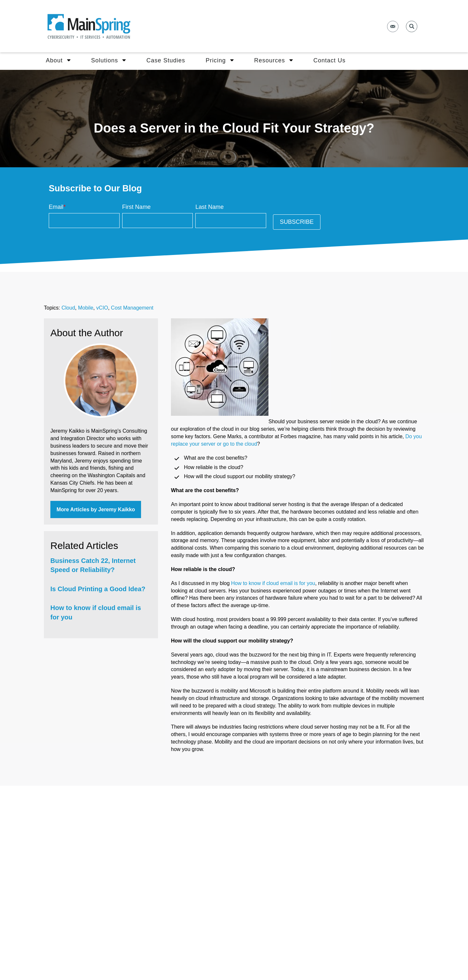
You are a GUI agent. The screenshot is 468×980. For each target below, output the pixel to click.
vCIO (102, 290)
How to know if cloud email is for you (273, 566)
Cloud (68, 290)
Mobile (86, 290)
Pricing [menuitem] (220, 60)
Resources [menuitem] (273, 60)
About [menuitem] (58, 60)
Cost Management (132, 290)
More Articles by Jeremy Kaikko (96, 492)
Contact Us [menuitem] (329, 60)
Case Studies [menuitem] (166, 60)
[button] (412, 26)
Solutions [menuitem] (108, 60)
